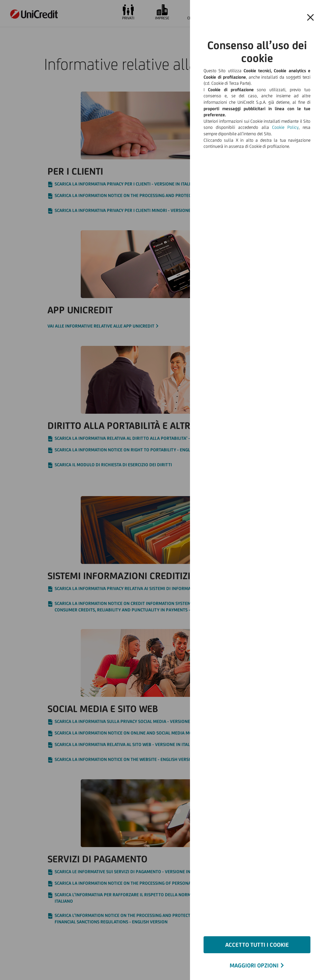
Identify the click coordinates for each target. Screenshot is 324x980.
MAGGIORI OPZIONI (254, 965)
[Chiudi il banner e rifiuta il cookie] (310, 18)
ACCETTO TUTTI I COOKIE (257, 945)
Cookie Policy (285, 127)
